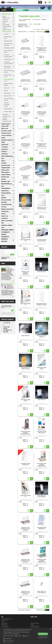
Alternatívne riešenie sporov (36, 628)
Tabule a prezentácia (36, 20)
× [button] (51, 629)
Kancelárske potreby (27, 20)
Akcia (38, 30)
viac (13, 281)
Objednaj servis (4, 625)
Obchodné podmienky (35, 626)
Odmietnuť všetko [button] (43, 637)
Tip (35, 30)
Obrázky (20, 27)
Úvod (20, 20)
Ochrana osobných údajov (7, 619)
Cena (30, 24)
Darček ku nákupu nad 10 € (7, 284)
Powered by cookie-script (8, 643)
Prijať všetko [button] (43, 634)
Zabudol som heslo (5, 257)
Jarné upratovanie (5, 267)
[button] (18, 641)
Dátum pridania (37, 24)
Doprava (32, 625)
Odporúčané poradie (22, 25)
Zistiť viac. (9, 314)
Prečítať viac (17, 634)
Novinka (47, 30)
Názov (26, 24)
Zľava (42, 30)
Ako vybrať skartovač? (6, 628)
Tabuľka (26, 27)
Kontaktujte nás (4, 623)
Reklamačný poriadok (35, 623)
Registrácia (4, 258)
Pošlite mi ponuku (5, 626)
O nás (3, 622)
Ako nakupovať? (5, 620)
